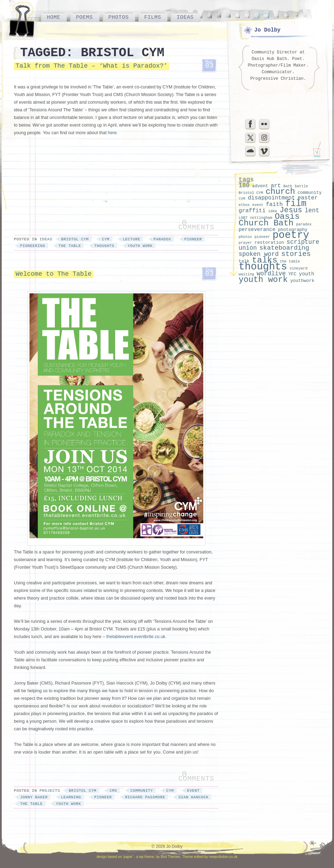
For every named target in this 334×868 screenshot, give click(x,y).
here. (113, 133)
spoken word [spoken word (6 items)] (259, 254)
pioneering (33, 246)
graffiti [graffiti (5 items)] (252, 211)
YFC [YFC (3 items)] (292, 274)
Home (54, 17)
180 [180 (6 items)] (244, 186)
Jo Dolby (267, 30)
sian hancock (193, 797)
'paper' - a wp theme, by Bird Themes (151, 857)
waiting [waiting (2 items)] (246, 274)
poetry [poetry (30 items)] (291, 235)
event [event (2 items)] (258, 205)
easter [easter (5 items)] (308, 198)
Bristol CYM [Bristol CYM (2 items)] (251, 193)
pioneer (193, 239)
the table (70, 246)
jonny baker (34, 797)
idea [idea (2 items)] (273, 211)
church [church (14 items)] (280, 192)
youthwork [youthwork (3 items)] (302, 281)
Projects (50, 790)
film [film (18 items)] (296, 204)
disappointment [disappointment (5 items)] (271, 198)
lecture (132, 239)
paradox (162, 239)
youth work (140, 246)
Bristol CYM (75, 239)
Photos (119, 17)
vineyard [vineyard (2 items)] (298, 268)
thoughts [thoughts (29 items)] (263, 267)
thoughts (104, 246)
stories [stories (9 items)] (296, 254)
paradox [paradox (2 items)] (304, 224)
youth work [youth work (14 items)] (263, 280)
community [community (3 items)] (310, 193)
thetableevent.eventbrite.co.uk (136, 637)
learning (71, 797)
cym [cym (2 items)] (242, 198)
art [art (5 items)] (276, 186)
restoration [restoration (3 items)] (269, 243)
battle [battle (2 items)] (301, 186)
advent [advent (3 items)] (260, 186)
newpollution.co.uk (223, 857)
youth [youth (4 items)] (307, 274)
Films (153, 17)
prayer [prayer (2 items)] (245, 243)
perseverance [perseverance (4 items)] (257, 230)
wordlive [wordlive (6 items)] (271, 274)
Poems (84, 17)
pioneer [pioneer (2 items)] (262, 237)
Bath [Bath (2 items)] (288, 186)
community (142, 791)
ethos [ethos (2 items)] (244, 205)
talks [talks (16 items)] (265, 260)
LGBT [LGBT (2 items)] (243, 218)
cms (113, 791)
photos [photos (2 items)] (245, 237)
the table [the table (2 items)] (290, 261)
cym (106, 239)
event (193, 791)
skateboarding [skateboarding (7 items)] (284, 248)
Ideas (185, 17)
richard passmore (145, 797)
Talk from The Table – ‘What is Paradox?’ (92, 66)
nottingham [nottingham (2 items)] (261, 218)
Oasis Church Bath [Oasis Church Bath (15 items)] (269, 220)
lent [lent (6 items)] (312, 210)
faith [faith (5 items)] (275, 205)
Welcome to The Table (54, 274)
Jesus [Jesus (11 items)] (291, 210)
